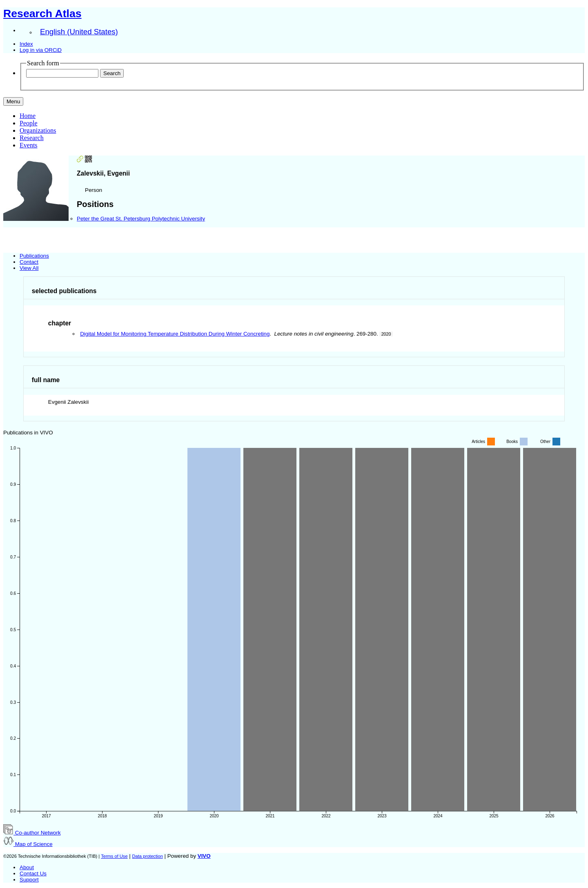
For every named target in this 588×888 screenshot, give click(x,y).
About (27, 867)
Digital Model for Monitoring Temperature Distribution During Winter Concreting (175, 334)
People (29, 123)
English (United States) (79, 32)
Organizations (38, 130)
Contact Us (33, 874)
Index (26, 44)
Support (29, 880)
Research (32, 138)
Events (29, 145)
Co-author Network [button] (32, 833)
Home (28, 116)
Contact (29, 262)
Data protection (147, 856)
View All (29, 268)
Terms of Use (114, 856)
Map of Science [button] (28, 844)
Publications (34, 256)
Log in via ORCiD (41, 50)
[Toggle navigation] (13, 101)
